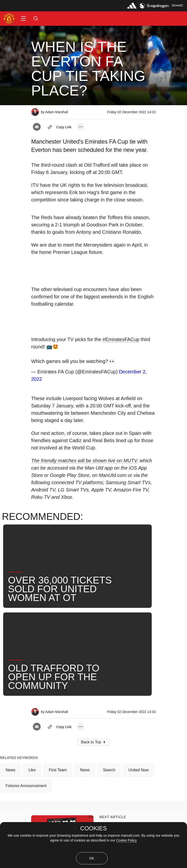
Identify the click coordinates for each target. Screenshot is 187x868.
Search (109, 649)
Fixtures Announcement (26, 664)
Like (32, 649)
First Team (58, 649)
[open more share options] (81, 127)
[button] (23, 18)
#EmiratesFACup (121, 339)
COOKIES (93, 828)
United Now (138, 649)
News (10, 649)
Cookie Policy (126, 840)
